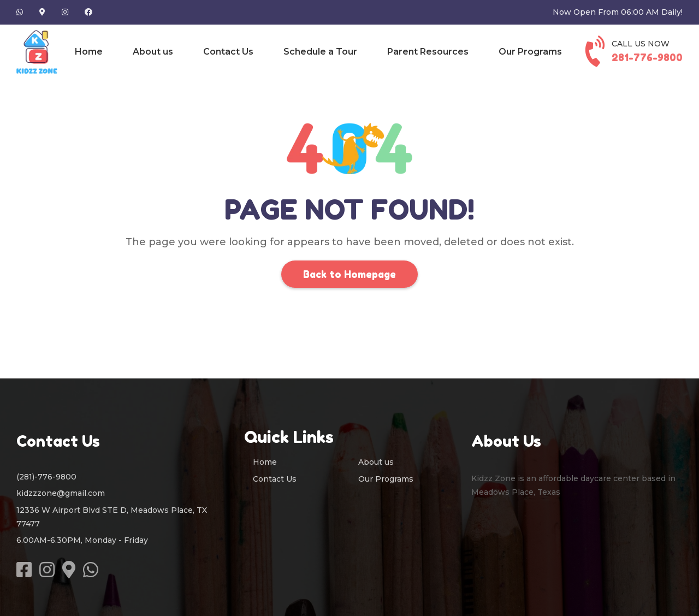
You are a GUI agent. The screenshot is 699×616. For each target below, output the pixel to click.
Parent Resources (428, 52)
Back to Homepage (349, 274)
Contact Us (228, 52)
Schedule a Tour (320, 52)
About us (153, 52)
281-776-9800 (647, 57)
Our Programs (530, 52)
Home (89, 52)
